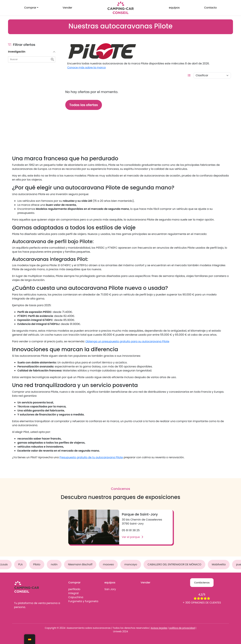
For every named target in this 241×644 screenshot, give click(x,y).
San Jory (110, 589)
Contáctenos (202, 583)
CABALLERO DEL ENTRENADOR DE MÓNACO (176, 564)
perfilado (74, 589)
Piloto (38, 564)
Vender (67, 8)
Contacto (210, 8)
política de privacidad (182, 628)
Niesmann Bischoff (82, 564)
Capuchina (76, 597)
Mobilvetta (220, 564)
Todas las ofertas (84, 105)
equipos (174, 8)
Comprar (30, 8)
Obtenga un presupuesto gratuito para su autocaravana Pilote (127, 341)
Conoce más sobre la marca (86, 68)
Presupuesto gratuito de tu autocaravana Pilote (91, 457)
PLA (22, 564)
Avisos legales (159, 628)
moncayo (132, 564)
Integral (73, 593)
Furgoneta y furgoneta (83, 601)
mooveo (110, 564)
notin (56, 564)
